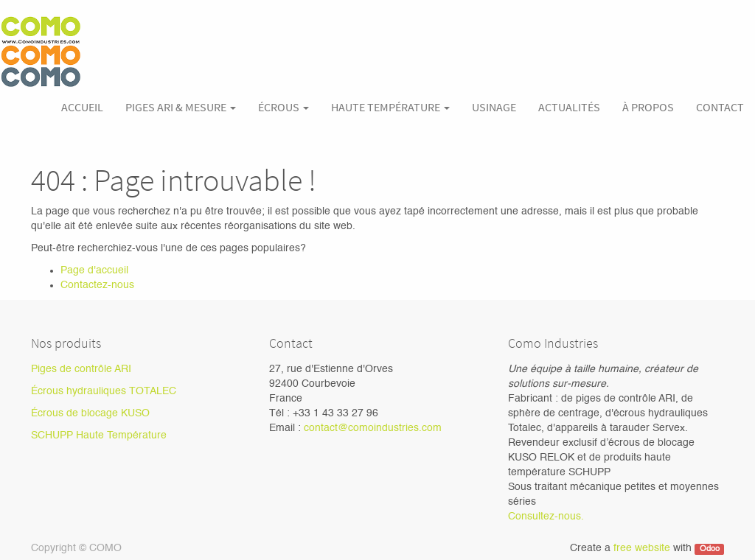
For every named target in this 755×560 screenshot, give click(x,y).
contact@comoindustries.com (373, 428)
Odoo (710, 549)
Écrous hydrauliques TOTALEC (104, 391)
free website (642, 548)
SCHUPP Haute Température (99, 435)
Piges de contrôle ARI (81, 369)
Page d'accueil (94, 270)
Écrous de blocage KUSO (90, 413)
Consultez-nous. (546, 517)
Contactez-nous (97, 285)
